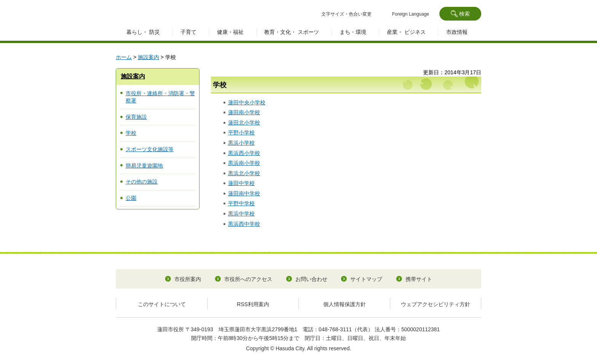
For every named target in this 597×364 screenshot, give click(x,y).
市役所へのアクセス (248, 279)
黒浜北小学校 (244, 173)
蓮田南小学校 (244, 112)
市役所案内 (188, 279)
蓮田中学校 (241, 183)
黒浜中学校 (241, 214)
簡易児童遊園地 (144, 166)
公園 (131, 198)
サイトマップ (366, 279)
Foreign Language (411, 14)
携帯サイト (419, 279)
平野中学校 (241, 203)
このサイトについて (162, 304)
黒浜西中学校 (244, 224)
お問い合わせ (311, 279)
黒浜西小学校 (244, 153)
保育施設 (136, 117)
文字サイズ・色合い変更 (346, 14)
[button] (460, 14)
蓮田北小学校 (244, 123)
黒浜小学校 (241, 143)
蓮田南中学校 (244, 193)
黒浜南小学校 (244, 163)
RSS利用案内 (253, 304)
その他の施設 (142, 182)
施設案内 (148, 57)
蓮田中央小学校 (247, 102)
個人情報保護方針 (345, 304)
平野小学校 (241, 133)
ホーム (124, 57)
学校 (131, 133)
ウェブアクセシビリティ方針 (436, 304)
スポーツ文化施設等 (150, 149)
